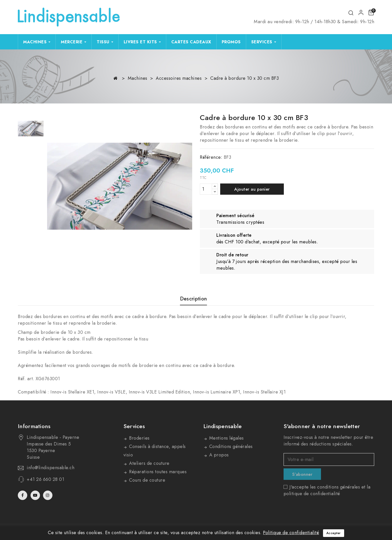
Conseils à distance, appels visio (155, 451)
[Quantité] (206, 189)
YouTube (36, 495)
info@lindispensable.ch (51, 468)
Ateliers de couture (149, 463)
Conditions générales (230, 446)
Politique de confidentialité (291, 533)
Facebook (23, 495)
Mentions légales (226, 438)
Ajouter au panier (252, 189)
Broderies (139, 438)
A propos (218, 455)
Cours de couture (147, 480)
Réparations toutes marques (157, 472)
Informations (34, 426)
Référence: (211, 157)
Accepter (334, 533)
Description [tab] (193, 299)
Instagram (48, 495)
